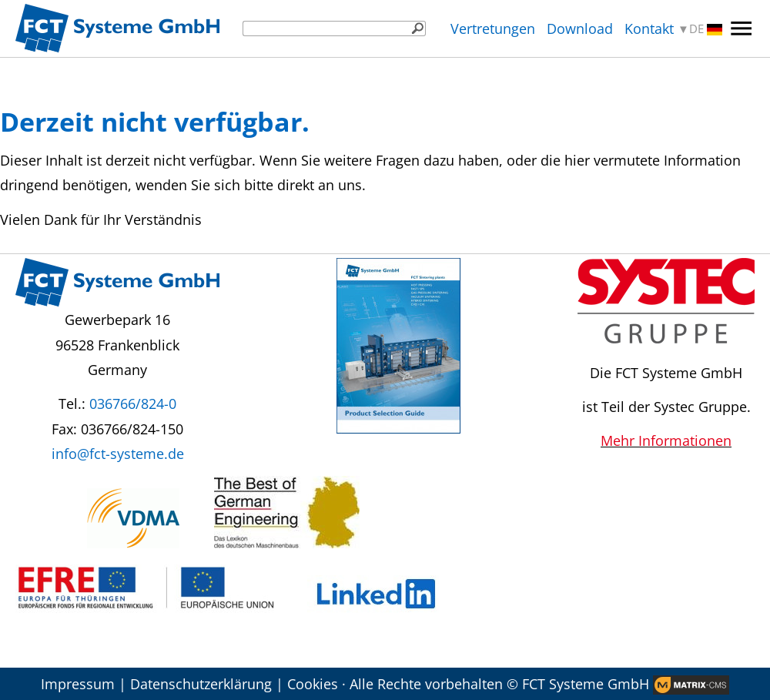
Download (580, 28)
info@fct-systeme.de (118, 454)
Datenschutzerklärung (201, 684)
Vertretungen (493, 28)
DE (706, 29)
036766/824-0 (133, 404)
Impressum (78, 684)
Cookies (313, 684)
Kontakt (649, 28)
